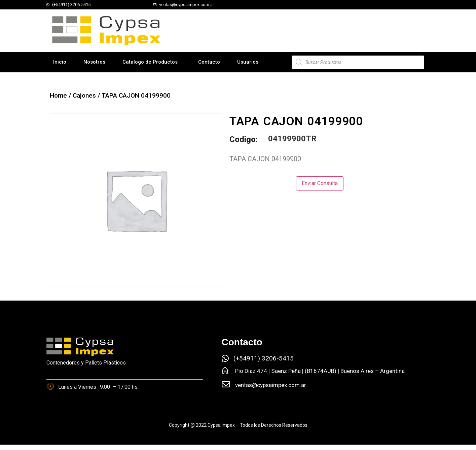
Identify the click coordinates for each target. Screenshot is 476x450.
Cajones (84, 95)
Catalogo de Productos (150, 62)
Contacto (209, 62)
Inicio (60, 62)
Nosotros (94, 62)
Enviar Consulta (320, 183)
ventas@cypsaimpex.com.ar (271, 385)
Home (58, 95)
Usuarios (248, 62)
